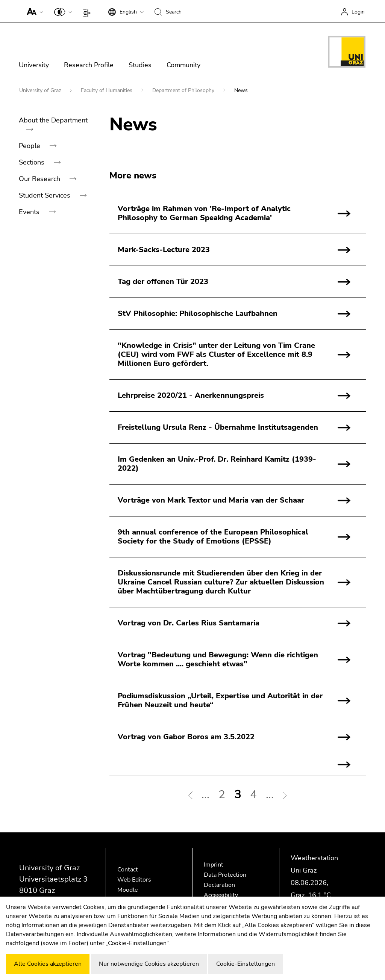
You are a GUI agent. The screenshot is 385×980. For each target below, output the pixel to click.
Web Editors (134, 880)
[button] (33, 11)
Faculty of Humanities (107, 90)
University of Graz (41, 90)
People (30, 146)
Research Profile (89, 65)
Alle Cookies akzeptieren (48, 964)
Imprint (214, 865)
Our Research (40, 179)
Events (30, 212)
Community (183, 65)
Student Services (45, 195)
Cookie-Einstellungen (246, 964)
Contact (128, 870)
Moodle (128, 890)
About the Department (53, 120)
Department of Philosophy (184, 90)
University (34, 65)
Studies (140, 65)
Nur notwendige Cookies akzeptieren (149, 964)
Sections (33, 162)
